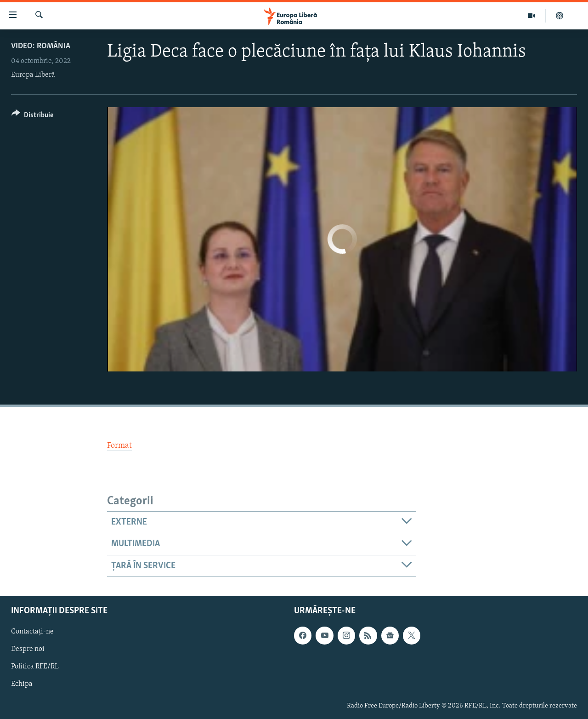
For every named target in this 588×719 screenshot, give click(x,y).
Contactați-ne (32, 632)
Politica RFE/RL (35, 667)
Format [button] (119, 446)
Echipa (22, 685)
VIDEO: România (41, 46)
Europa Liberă (33, 75)
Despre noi (28, 649)
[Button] (32, 117)
